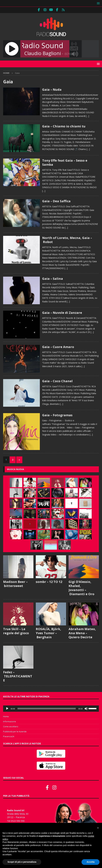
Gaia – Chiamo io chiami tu (64, 126)
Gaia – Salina (53, 279)
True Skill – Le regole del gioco (16, 631)
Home (6, 716)
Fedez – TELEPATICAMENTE (18, 676)
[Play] (7, 709)
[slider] (47, 709)
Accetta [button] (91, 862)
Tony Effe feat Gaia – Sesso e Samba (65, 162)
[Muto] (86, 709)
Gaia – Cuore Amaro (58, 347)
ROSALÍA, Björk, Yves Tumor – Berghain (48, 633)
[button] (98, 3)
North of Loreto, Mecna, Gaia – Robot (67, 240)
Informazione (10, 721)
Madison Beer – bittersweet (15, 584)
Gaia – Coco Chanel (57, 381)
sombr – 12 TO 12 (49, 582)
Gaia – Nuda (52, 90)
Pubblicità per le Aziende (15, 731)
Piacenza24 (9, 736)
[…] (87, 116)
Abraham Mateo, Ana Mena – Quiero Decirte (82, 633)
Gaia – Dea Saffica (56, 201)
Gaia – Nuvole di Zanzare (62, 313)
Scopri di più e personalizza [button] (22, 862)
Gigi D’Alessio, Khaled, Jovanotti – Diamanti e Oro (81, 588)
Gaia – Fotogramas (57, 415)
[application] (51, 709)
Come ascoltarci (11, 726)
